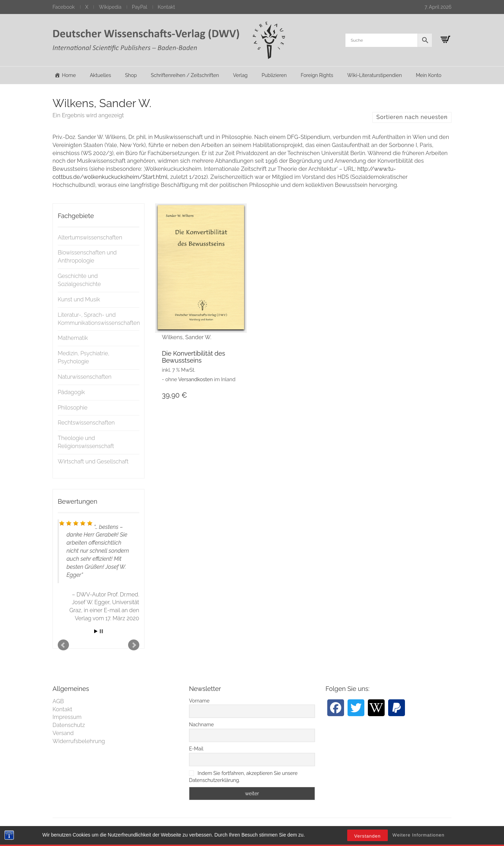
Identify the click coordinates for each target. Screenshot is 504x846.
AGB (58, 701)
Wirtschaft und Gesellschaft (93, 462)
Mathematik (73, 338)
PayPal (140, 7)
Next (134, 645)
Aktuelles (101, 75)
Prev (63, 645)
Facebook (64, 7)
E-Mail (196, 749)
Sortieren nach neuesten (412, 117)
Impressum (67, 717)
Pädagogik (71, 392)
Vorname (199, 701)
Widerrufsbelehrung (79, 741)
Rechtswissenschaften (86, 423)
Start (96, 631)
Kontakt (166, 7)
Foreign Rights (317, 75)
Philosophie (73, 408)
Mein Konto (429, 75)
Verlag (240, 75)
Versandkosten (195, 379)
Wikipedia (110, 7)
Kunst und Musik (79, 299)
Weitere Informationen (418, 835)
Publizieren (274, 75)
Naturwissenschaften (85, 377)
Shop (131, 75)
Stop (101, 631)
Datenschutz (69, 725)
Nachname (201, 725)
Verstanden (367, 836)
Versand (63, 733)
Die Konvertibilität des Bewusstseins (194, 357)
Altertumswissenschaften (90, 237)
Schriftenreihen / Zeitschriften (185, 75)
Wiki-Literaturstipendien (374, 75)
